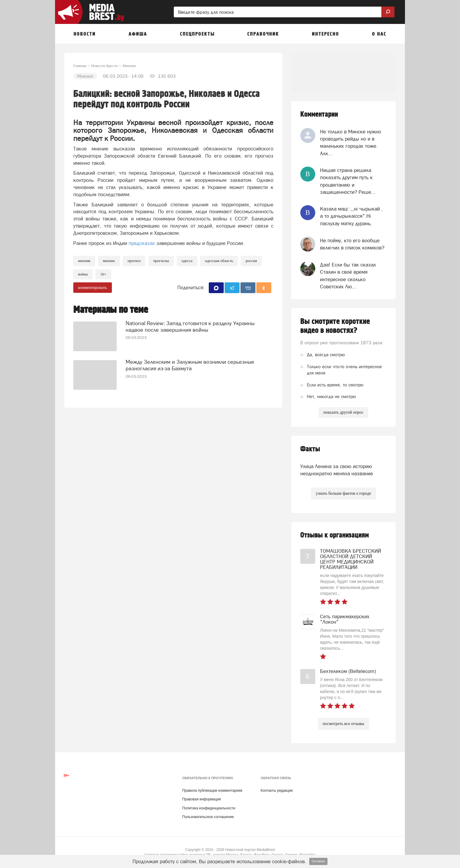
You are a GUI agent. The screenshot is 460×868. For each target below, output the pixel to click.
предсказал (142, 243)
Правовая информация (201, 799)
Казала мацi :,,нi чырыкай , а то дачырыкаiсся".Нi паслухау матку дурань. (351, 216)
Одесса (187, 261)
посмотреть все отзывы (344, 724)
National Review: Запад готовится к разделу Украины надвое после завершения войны (190, 326)
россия (251, 261)
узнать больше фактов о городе (343, 493)
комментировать (93, 288)
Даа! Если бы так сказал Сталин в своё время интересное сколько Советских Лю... (348, 276)
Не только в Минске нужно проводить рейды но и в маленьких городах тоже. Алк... (351, 143)
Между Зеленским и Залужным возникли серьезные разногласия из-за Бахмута (190, 365)
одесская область (219, 261)
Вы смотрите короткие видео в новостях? (335, 326)
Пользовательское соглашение (208, 817)
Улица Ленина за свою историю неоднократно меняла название (337, 470)
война (83, 274)
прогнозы (161, 261)
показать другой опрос (343, 412)
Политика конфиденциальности (209, 808)
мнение (109, 261)
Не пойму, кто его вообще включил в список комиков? (352, 244)
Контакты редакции (277, 791)
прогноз (134, 261)
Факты (310, 449)
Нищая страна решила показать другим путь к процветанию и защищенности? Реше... (348, 181)
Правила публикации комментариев (212, 791)
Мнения (84, 261)
